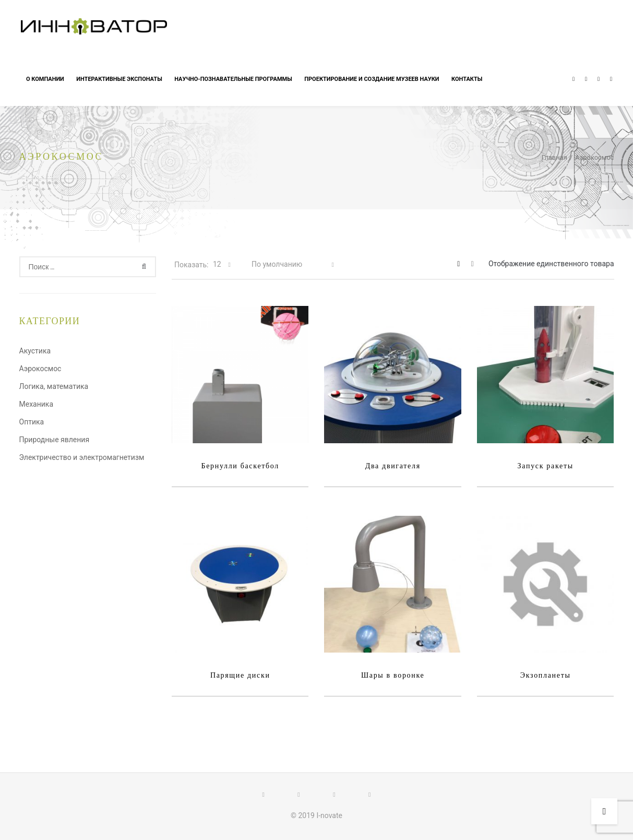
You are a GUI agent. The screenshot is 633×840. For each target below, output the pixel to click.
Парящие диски (240, 675)
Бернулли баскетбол (240, 466)
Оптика (32, 422)
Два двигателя (393, 466)
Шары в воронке (393, 675)
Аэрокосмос (40, 369)
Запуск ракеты (546, 466)
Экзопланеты (546, 675)
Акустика (35, 351)
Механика (37, 404)
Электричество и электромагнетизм (82, 457)
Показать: (192, 265)
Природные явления (55, 440)
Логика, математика (54, 386)
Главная (554, 157)
